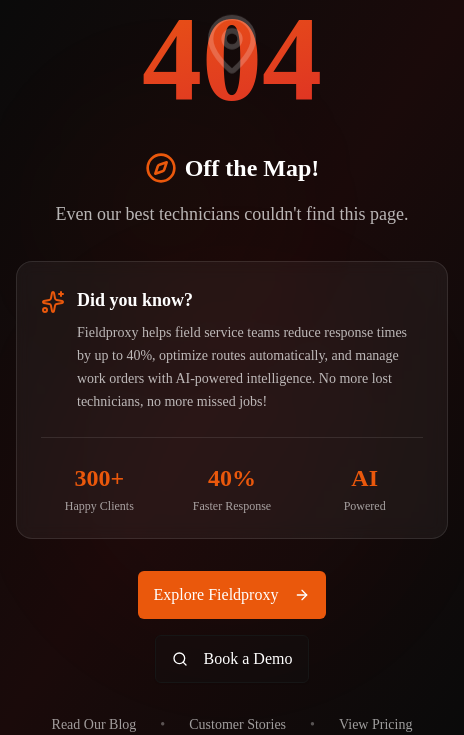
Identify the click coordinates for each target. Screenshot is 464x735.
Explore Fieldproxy (232, 594)
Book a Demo (232, 658)
